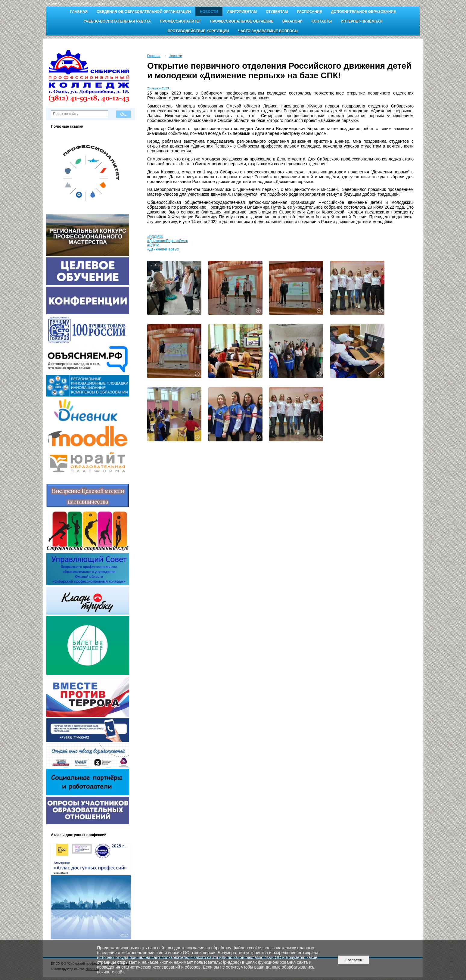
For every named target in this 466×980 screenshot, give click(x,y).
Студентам (277, 12)
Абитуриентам (242, 12)
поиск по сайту (80, 3)
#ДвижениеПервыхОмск (167, 241)
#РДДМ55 (155, 237)
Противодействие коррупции (198, 31)
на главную (55, 3)
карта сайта (105, 3)
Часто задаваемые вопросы (268, 31)
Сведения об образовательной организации (144, 12)
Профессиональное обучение (242, 21)
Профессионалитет (180, 21)
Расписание (309, 12)
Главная (79, 12)
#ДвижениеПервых (163, 249)
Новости (209, 12)
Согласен (353, 960)
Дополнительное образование (363, 12)
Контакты (322, 21)
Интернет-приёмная (362, 21)
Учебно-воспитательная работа (117, 21)
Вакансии (292, 21)
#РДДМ (153, 245)
